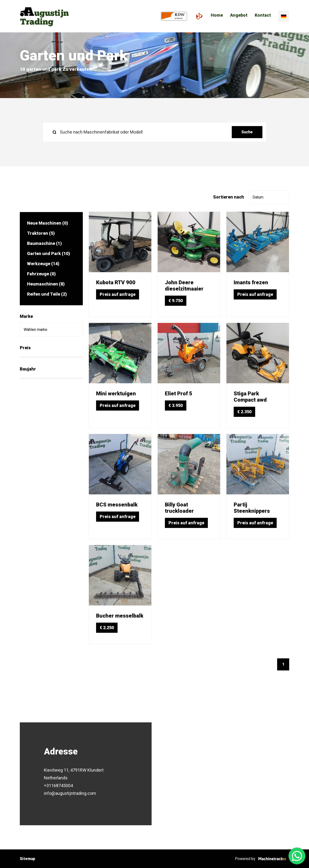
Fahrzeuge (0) (41, 274)
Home (217, 16)
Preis (25, 348)
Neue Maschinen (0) (48, 223)
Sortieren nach (229, 197)
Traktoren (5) (41, 233)
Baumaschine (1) (44, 243)
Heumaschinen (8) (46, 284)
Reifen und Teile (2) (47, 294)
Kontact (263, 16)
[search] (154, 132)
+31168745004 (58, 786)
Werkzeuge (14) (43, 264)
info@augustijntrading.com (70, 793)
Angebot (239, 16)
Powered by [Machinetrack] (262, 859)
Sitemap (28, 859)
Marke (26, 316)
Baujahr (28, 369)
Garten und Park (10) (49, 253)
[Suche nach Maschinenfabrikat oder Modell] (139, 132)
